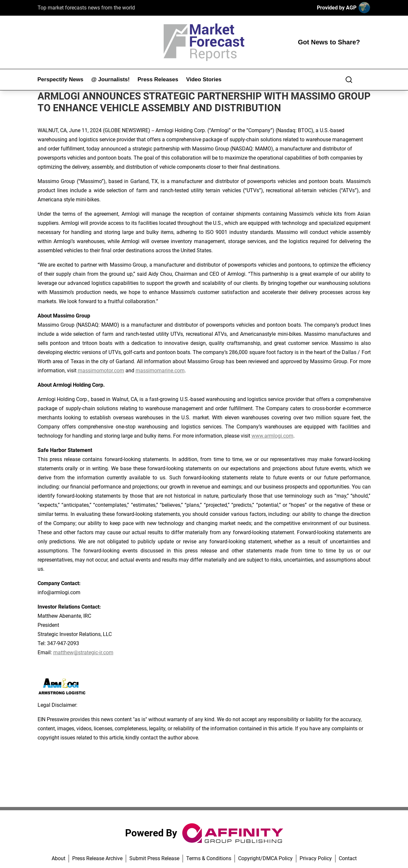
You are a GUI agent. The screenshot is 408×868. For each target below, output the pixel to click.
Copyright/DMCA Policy (265, 858)
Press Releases (158, 79)
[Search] (349, 80)
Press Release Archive (97, 858)
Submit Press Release (154, 858)
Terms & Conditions (209, 858)
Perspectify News (61, 79)
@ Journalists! (110, 79)
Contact (348, 858)
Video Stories (204, 79)
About (58, 858)
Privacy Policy (316, 858)
